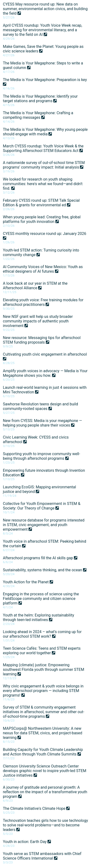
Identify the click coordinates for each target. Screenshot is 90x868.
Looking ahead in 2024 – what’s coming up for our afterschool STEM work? (42, 636)
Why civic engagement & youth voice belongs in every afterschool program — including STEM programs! (43, 692)
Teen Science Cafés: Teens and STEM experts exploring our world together (42, 652)
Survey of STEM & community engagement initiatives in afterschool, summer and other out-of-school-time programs (44, 714)
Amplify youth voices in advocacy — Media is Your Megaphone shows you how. (45, 375)
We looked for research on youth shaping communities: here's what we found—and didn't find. (43, 186)
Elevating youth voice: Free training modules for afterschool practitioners (43, 304)
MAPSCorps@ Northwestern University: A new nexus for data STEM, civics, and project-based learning (43, 735)
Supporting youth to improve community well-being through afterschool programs (42, 458)
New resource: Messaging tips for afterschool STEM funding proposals (42, 342)
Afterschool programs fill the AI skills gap (40, 560)
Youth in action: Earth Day (27, 843)
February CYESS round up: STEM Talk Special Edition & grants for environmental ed (41, 204)
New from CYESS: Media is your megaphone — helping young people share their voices (42, 425)
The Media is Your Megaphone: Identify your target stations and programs (40, 100)
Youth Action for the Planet (28, 584)
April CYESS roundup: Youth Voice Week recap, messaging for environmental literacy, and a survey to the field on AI (42, 32)
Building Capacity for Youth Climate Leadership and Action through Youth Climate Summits (43, 754)
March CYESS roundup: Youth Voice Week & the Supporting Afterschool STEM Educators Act (43, 150)
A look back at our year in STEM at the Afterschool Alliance (35, 287)
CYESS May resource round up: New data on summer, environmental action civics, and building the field (45, 11)
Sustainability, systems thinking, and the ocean (45, 572)
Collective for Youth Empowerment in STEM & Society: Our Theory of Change (42, 508)
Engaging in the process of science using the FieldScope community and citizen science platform (41, 600)
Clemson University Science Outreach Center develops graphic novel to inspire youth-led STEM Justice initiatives (45, 773)
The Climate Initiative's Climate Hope (36, 810)
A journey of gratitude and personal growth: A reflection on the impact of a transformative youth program (45, 794)
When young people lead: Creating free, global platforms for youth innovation (42, 221)
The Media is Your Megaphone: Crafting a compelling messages (38, 117)
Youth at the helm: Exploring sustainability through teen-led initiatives (39, 619)
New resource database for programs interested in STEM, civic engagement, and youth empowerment (44, 527)
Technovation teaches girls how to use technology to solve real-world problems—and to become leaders (45, 827)
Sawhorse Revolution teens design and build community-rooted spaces (40, 408)
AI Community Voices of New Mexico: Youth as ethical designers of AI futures (43, 271)
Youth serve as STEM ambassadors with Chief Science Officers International (42, 858)
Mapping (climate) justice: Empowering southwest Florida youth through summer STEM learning (44, 671)
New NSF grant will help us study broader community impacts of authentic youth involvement (38, 323)
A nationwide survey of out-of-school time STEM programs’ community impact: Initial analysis (44, 167)
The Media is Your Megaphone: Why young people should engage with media (45, 134)
